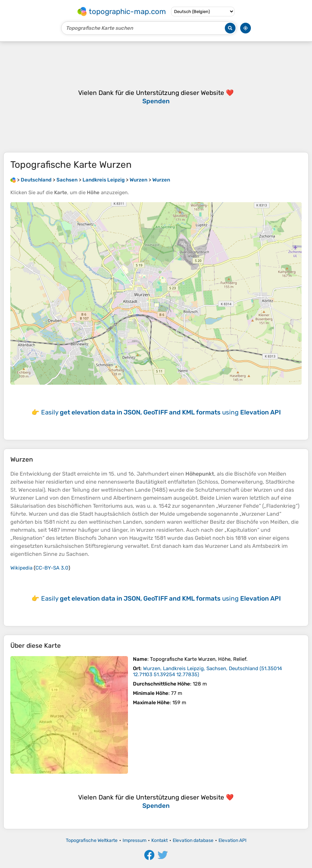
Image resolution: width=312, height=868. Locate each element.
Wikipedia (21, 568)
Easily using (161, 412)
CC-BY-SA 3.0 (52, 568)
